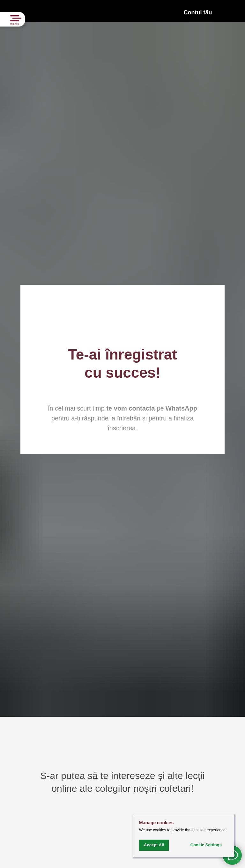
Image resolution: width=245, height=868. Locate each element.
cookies (160, 830)
